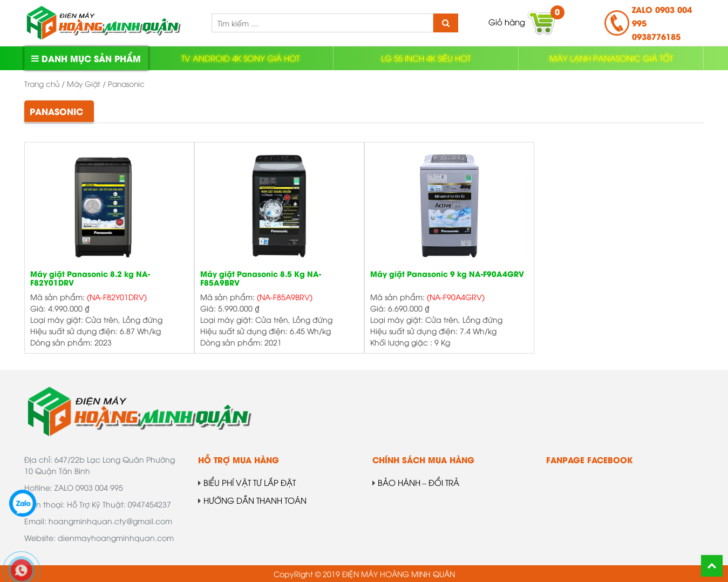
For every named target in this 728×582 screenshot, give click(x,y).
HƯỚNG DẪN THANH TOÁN (252, 500)
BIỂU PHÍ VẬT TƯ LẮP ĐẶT (247, 482)
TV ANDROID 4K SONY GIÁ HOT (240, 58)
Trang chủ (42, 83)
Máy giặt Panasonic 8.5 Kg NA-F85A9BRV (261, 279)
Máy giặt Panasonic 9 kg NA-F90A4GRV (447, 274)
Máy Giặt (84, 83)
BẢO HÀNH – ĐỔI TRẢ (416, 482)
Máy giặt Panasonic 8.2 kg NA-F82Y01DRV (90, 279)
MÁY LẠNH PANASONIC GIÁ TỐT (611, 58)
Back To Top (712, 566)
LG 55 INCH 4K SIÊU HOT (426, 58)
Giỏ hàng (522, 23)
